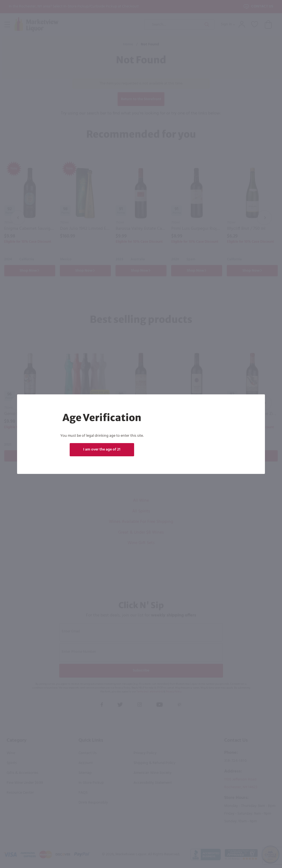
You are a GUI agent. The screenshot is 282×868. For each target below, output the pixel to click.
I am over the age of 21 (102, 450)
